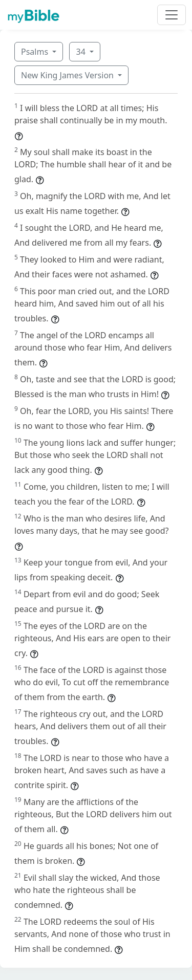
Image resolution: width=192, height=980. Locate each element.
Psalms (36, 52)
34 (81, 52)
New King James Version (68, 75)
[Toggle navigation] (172, 15)
